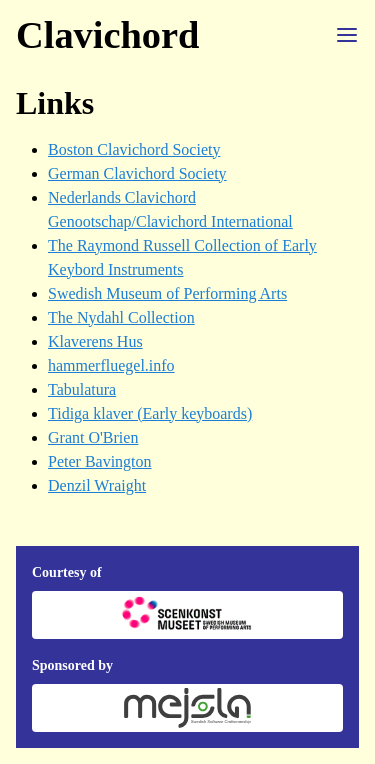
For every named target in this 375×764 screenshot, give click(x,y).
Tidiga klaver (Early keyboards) (150, 413)
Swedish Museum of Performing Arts (167, 293)
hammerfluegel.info (111, 365)
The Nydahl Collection (121, 317)
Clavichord (107, 35)
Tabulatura (82, 389)
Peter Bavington (100, 461)
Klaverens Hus (95, 341)
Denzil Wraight (97, 485)
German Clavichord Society (137, 173)
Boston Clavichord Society (134, 149)
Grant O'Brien (93, 437)
